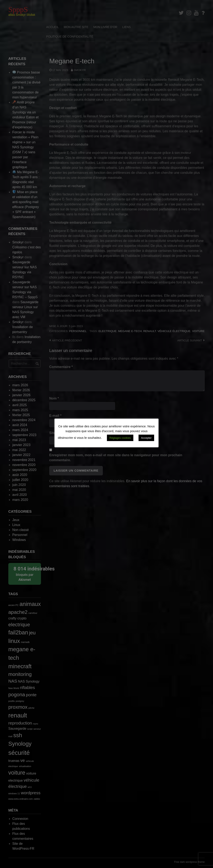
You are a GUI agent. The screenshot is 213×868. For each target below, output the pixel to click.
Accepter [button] (146, 438)
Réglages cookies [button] (120, 438)
